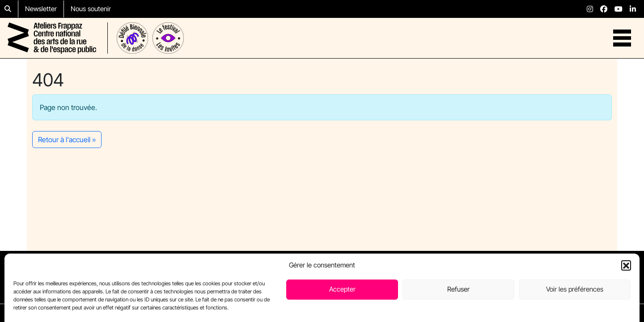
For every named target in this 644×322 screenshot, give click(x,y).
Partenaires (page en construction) (462, 288)
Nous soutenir (91, 9)
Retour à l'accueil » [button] (67, 140)
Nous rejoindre (552, 267)
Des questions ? (555, 277)
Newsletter (41, 9)
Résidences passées (441, 267)
